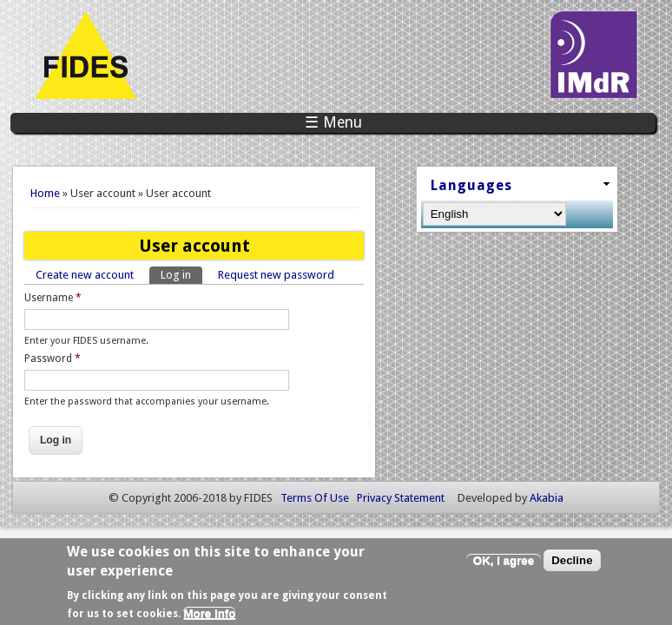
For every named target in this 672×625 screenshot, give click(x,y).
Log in (181, 274)
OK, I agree (504, 565)
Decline (572, 565)
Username (53, 298)
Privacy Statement (401, 498)
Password (53, 359)
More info (209, 618)
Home (45, 193)
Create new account (85, 275)
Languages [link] (471, 185)
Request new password (276, 275)
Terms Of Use (315, 498)
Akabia (547, 498)
